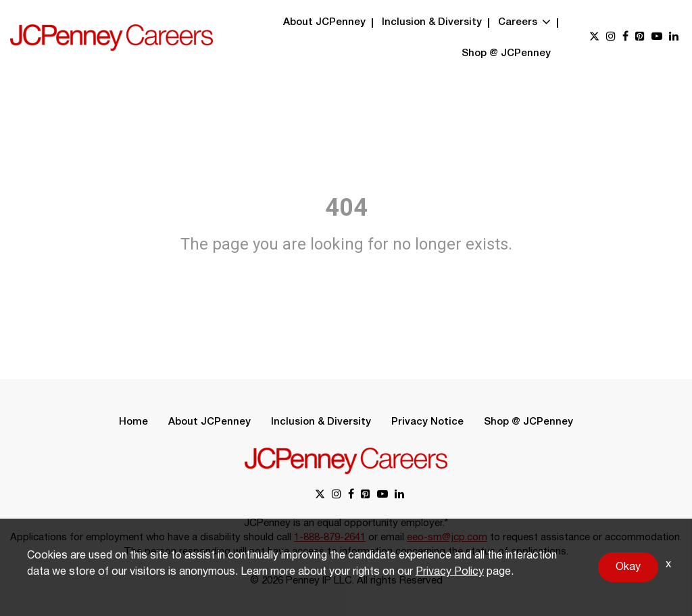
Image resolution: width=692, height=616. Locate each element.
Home (133, 422)
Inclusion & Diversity (432, 22)
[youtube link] (657, 38)
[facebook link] (625, 38)
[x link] (594, 38)
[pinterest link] (640, 38)
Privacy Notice (427, 422)
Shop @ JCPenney (506, 53)
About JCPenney (324, 22)
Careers (524, 22)
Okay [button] (628, 567)
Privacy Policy (450, 572)
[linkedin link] (674, 38)
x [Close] (668, 565)
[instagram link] (611, 38)
